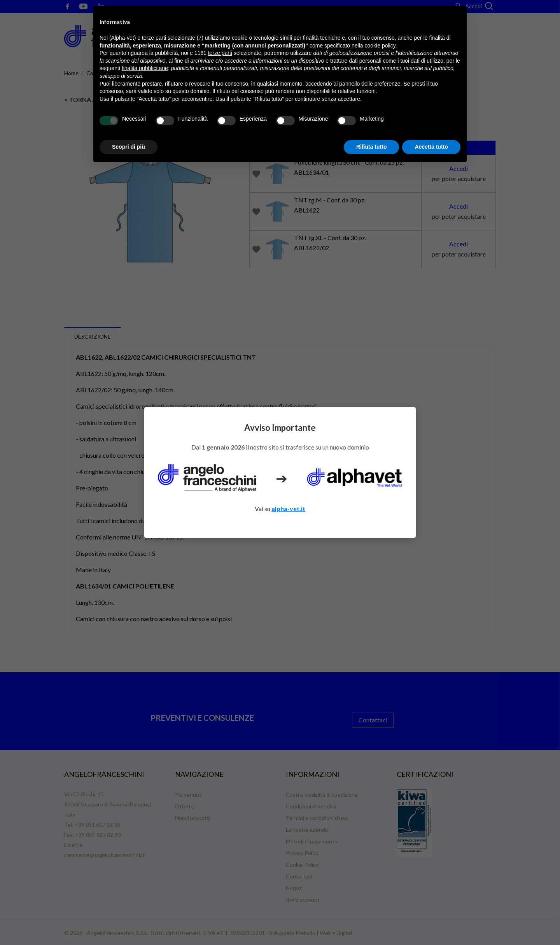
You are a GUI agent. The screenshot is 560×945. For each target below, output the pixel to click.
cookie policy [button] (380, 46)
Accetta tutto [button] (431, 147)
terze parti (220, 53)
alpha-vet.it (288, 509)
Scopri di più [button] (129, 147)
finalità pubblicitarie (145, 68)
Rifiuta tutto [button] (372, 147)
